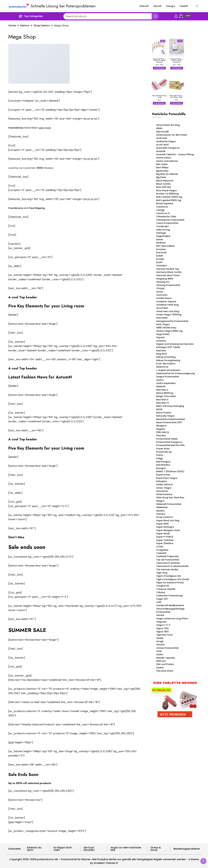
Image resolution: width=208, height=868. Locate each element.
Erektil (160, 256)
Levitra (160, 380)
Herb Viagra (163, 324)
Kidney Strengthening (168, 360)
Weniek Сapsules (166, 658)
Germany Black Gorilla (169, 272)
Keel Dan (161, 351)
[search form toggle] (197, 6)
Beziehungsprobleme (187, 849)
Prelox (160, 455)
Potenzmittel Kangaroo (169, 442)
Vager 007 (162, 599)
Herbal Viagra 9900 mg (169, 331)
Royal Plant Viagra (167, 478)
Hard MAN (162, 318)
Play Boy (161, 435)
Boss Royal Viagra (166, 190)
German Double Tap (168, 269)
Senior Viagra (164, 488)
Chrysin (160, 288)
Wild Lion (161, 661)
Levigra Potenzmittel (168, 377)
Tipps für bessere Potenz (170, 583)
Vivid (159, 651)
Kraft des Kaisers (166, 364)
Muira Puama (164, 413)
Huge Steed (163, 334)
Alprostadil (162, 132)
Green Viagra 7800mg (169, 315)
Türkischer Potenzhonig (169, 596)
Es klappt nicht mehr (63, 849)
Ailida (159, 128)
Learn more (45, 128)
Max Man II (162, 390)
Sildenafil (144, 6)
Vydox (160, 654)
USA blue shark (165, 671)
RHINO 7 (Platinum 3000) (170, 471)
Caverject (162, 266)
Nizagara (161, 426)
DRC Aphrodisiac (166, 246)
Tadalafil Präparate (167, 556)
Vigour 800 (162, 632)
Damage (161, 233)
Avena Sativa (164, 158)
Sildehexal (162, 507)
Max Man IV (163, 403)
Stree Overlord (165, 517)
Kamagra (170, 6)
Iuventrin (161, 341)
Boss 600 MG (164, 187)
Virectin (160, 645)
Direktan (161, 243)
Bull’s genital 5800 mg (169, 200)
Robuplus (162, 481)
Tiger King (162, 573)
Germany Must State (168, 275)
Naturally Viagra (165, 416)
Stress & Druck (156, 849)
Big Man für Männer (167, 174)
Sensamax (162, 491)
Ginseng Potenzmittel (168, 285)
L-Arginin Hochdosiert (168, 370)
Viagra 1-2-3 (163, 625)
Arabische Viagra (166, 141)
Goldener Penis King (167, 305)
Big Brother (162, 171)
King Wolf (162, 354)
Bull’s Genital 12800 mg (169, 197)
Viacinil (160, 615)
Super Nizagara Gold (168, 530)
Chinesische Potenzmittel (170, 220)
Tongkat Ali (163, 586)
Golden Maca (164, 298)
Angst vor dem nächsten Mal (126, 849)
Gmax (160, 292)
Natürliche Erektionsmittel (171, 419)
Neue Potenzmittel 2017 (169, 422)
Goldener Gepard (166, 302)
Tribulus (161, 592)
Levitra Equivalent (166, 383)
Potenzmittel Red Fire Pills (170, 445)
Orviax (160, 547)
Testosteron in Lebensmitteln (172, 566)
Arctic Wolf (162, 145)
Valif (159, 602)
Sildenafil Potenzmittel (169, 504)
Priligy (160, 458)
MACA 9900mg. (165, 393)
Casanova (162, 207)
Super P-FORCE (165, 537)
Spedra (160, 511)
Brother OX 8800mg (167, 194)
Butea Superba (165, 203)
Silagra (160, 501)
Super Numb (163, 534)
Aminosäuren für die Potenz (172, 135)
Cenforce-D (163, 213)
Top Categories (31, 16)
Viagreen (161, 622)
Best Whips (162, 167)
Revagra (161, 468)
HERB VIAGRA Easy (166, 328)
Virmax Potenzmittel (167, 648)
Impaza (160, 337)
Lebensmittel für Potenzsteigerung (175, 373)
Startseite (14, 849)
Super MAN (162, 524)
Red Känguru (163, 462)
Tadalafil (184, 6)
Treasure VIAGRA (166, 589)
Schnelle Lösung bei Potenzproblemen (63, 6)
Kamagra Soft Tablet (168, 347)
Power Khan (163, 449)
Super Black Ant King (168, 520)
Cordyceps (162, 226)
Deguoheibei (163, 236)
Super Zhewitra (165, 543)
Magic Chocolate (166, 396)
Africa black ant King (168, 125)
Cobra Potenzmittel (167, 223)
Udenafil (157, 6)
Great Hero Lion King (168, 311)
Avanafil (161, 151)
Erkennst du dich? (34, 849)
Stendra (161, 514)
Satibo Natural (164, 484)
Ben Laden (162, 164)
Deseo (160, 239)
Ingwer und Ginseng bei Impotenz (175, 344)
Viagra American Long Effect (172, 619)
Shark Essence (164, 494)
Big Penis (161, 177)
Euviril (159, 262)
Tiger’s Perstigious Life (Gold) (173, 579)
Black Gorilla (163, 184)
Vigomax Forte (164, 635)
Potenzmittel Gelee (167, 439)
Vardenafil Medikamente (170, 605)
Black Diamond (165, 181)
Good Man (162, 308)
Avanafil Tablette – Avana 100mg (175, 154)
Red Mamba (163, 465)
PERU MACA (163, 432)
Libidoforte (162, 367)
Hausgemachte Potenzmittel (172, 321)
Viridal (160, 638)
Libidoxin (161, 386)
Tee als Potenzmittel (168, 560)
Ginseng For (163, 282)
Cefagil (160, 210)
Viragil (160, 641)
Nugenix (161, 429)
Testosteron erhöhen (168, 563)
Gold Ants (162, 295)
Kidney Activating (166, 357)
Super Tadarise (165, 540)
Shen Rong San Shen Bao (170, 498)
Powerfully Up (164, 452)
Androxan (162, 138)
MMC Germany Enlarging (170, 406)
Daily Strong (163, 230)
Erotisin (160, 259)
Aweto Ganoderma (167, 161)
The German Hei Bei (167, 570)
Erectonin (161, 253)
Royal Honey (163, 475)
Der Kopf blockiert (89, 849)
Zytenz (160, 668)
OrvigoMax (162, 550)
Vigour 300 (162, 628)
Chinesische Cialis (166, 217)
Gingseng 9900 (165, 279)
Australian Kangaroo (168, 148)
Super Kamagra (165, 527)
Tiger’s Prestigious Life (169, 576)
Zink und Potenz (165, 664)
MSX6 (159, 409)
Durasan (161, 249)
